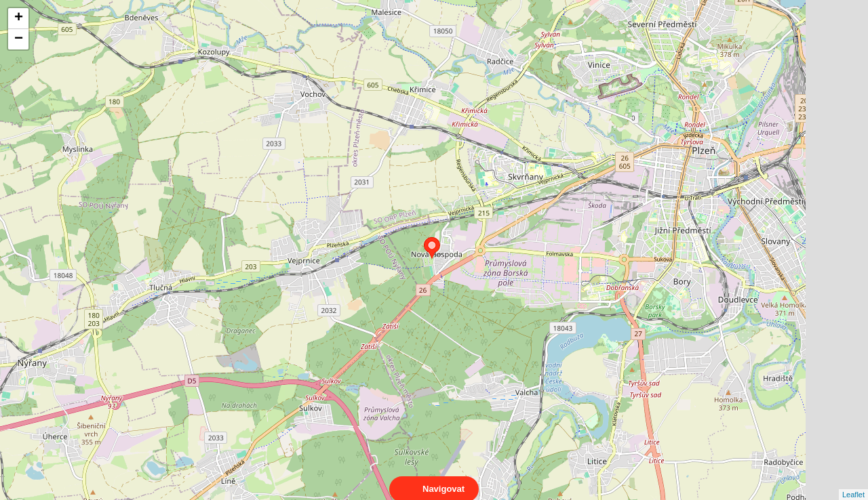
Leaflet (853, 482)
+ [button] (19, 18)
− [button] (19, 39)
